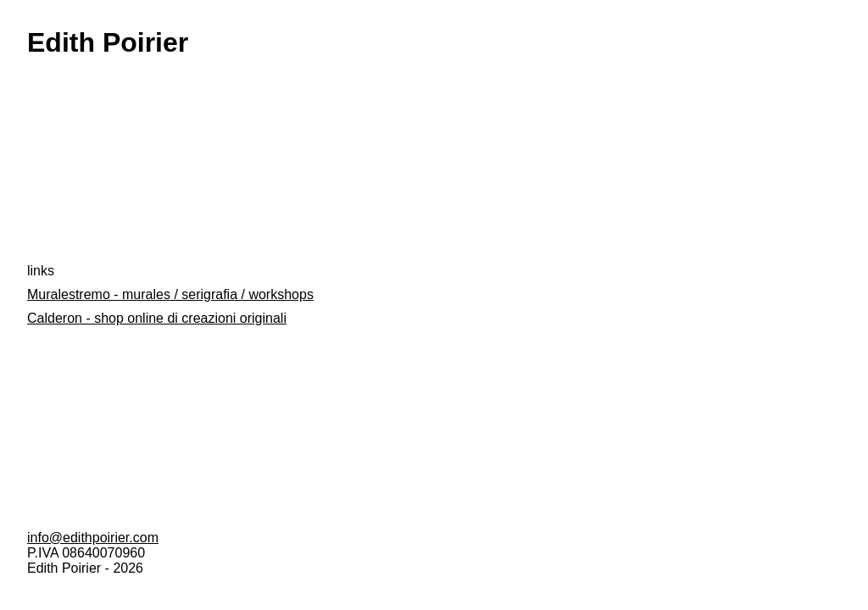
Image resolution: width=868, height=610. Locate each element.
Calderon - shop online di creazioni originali (157, 318)
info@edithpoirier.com (93, 538)
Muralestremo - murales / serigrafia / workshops (170, 294)
